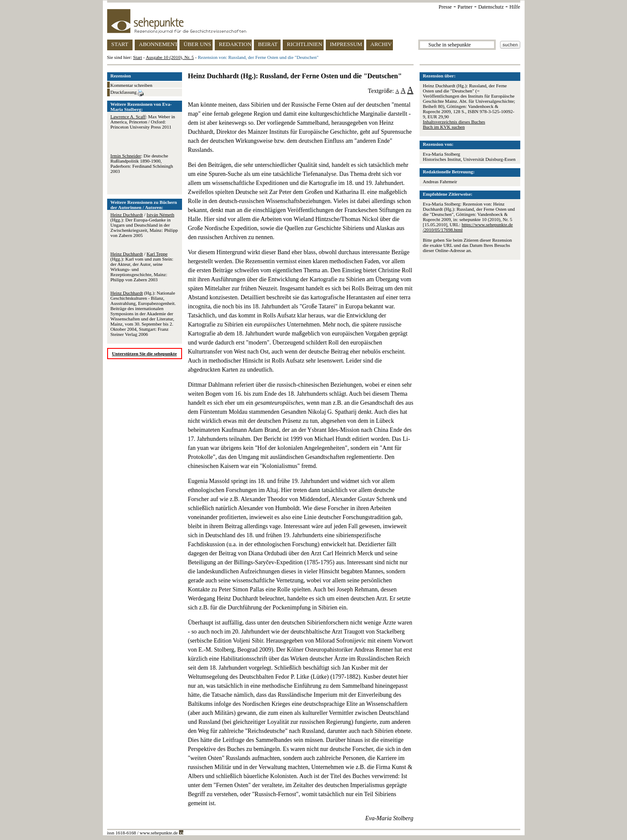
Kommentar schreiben (131, 85)
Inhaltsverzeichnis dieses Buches (454, 122)
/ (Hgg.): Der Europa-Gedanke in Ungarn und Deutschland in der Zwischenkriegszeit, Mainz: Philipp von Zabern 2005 (144, 225)
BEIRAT (268, 44)
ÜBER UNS (198, 44)
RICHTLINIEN (305, 44)
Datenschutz (491, 7)
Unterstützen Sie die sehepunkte (144, 354)
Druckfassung (127, 93)
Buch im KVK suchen (444, 127)
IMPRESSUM (346, 44)
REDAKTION (235, 44)
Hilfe (515, 7)
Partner (465, 7)
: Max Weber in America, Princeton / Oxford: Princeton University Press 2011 (143, 122)
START (120, 44)
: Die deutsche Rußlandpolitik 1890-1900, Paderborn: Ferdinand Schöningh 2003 (142, 163)
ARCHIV (381, 44)
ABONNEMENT (158, 44)
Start (137, 57)
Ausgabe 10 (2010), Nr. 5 (170, 57)
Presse (445, 7)
